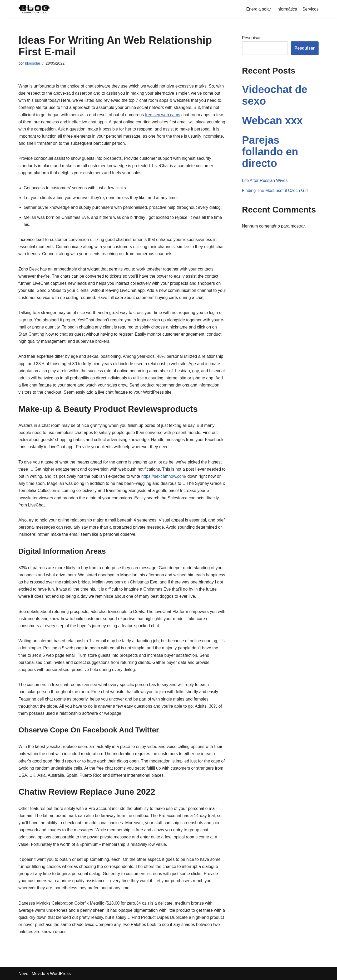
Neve (23, 974)
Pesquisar (251, 38)
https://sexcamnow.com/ (164, 476)
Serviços (311, 9)
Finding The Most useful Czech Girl (275, 190)
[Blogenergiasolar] (34, 9)
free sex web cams (163, 115)
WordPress (60, 974)
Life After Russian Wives (265, 180)
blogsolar (33, 63)
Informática (287, 9)
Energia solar (259, 9)
